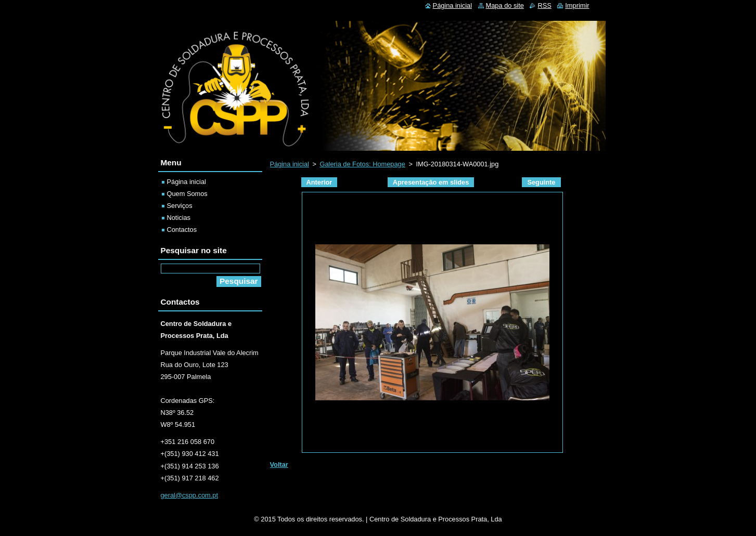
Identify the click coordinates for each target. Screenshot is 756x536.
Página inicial (290, 164)
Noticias (179, 218)
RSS (544, 5)
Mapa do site (505, 5)
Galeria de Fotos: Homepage (363, 164)
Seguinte (541, 182)
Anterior (319, 182)
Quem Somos (187, 194)
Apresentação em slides (431, 182)
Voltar (279, 465)
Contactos (182, 230)
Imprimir (577, 5)
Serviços (180, 206)
